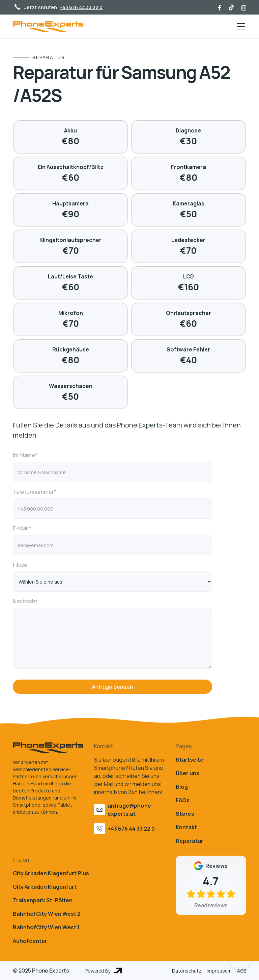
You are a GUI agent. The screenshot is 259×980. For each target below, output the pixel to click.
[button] (239, 26)
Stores (185, 814)
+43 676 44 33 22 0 (81, 7)
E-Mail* (22, 528)
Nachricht (25, 601)
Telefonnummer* (35, 492)
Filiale (20, 565)
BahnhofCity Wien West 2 (47, 914)
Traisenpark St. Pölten (43, 900)
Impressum (219, 971)
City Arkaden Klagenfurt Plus (51, 873)
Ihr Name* (25, 455)
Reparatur (190, 841)
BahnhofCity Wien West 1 (46, 927)
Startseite (190, 760)
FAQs (183, 800)
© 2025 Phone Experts (41, 971)
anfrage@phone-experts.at (131, 810)
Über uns (188, 773)
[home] (48, 27)
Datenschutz (187, 971)
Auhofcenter (30, 941)
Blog (182, 787)
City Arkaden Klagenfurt (45, 887)
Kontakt (186, 827)
